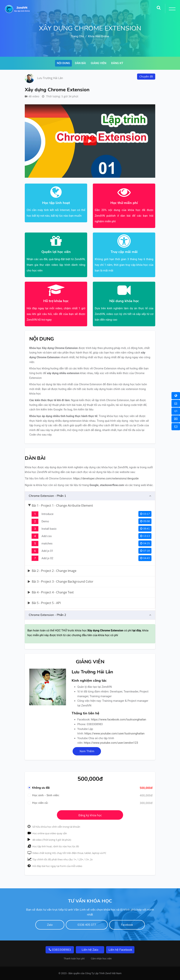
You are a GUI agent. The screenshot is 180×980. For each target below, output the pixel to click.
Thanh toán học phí (74, 959)
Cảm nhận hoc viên (101, 959)
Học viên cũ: (38, 803)
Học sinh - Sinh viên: (43, 795)
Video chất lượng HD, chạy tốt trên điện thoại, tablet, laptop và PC (67, 853)
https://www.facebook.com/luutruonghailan (119, 719)
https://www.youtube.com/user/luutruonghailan (115, 733)
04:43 (145, 558)
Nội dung (63, 63)
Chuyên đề (146, 76)
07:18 (145, 551)
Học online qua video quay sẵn (47, 833)
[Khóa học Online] (176, 396)
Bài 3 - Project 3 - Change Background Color (61, 581)
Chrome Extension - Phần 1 (47, 496)
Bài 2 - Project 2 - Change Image (52, 571)
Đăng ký (117, 63)
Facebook (127, 925)
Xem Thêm (87, 751)
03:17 (145, 514)
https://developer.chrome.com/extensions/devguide (106, 478)
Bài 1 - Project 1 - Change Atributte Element (61, 506)
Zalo (50, 925)
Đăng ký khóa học (90, 815)
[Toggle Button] (171, 9)
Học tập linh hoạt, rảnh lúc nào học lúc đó (53, 846)
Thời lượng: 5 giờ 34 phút (60, 96)
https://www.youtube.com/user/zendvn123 (111, 743)
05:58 (145, 521)
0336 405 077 (87, 925)
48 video (32, 96)
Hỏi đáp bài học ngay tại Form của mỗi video (55, 866)
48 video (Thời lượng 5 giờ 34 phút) (49, 840)
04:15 (145, 543)
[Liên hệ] (176, 427)
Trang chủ (77, 36)
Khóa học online (99, 36)
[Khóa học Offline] (176, 403)
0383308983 (60, 950)
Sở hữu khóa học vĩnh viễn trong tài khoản (54, 827)
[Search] (159, 7)
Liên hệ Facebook (120, 950)
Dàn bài (80, 63)
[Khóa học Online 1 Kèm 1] (176, 411)
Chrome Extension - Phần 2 (47, 615)
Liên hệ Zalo (90, 950)
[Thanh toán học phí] (176, 419)
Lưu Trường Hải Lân (50, 78)
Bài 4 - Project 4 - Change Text (51, 592)
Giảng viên (99, 63)
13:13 (145, 536)
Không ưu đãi (39, 788)
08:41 (145, 529)
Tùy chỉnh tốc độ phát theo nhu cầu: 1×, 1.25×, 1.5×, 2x (60, 859)
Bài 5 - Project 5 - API (44, 603)
